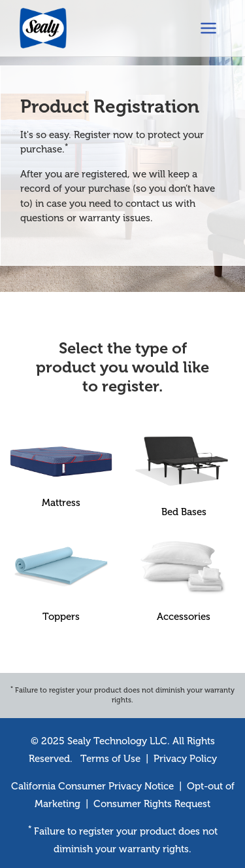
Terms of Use (110, 759)
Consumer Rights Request (152, 804)
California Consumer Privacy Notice (92, 786)
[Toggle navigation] (208, 28)
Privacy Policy (185, 759)
